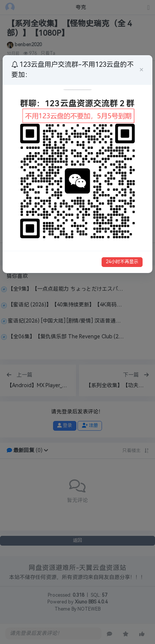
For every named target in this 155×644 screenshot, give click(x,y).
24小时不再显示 (122, 262)
